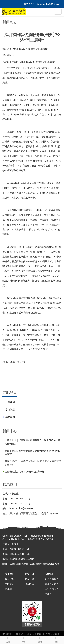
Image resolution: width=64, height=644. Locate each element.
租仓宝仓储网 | (35, 634)
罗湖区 (48, 579)
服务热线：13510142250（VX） (42, 4)
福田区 (55, 579)
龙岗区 (55, 584)
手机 (24, 640)
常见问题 (10, 410)
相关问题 (29, 584)
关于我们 (10, 574)
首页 (8, 640)
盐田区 (48, 594)
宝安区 (55, 589)
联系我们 (10, 589)
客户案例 (10, 417)
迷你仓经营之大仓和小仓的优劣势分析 (24, 472)
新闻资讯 (10, 584)
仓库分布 (49, 574)
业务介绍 (29, 574)
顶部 (56, 640)
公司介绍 (10, 579)
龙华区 (48, 589)
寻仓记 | (20, 634)
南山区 (48, 584)
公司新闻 (10, 402)
